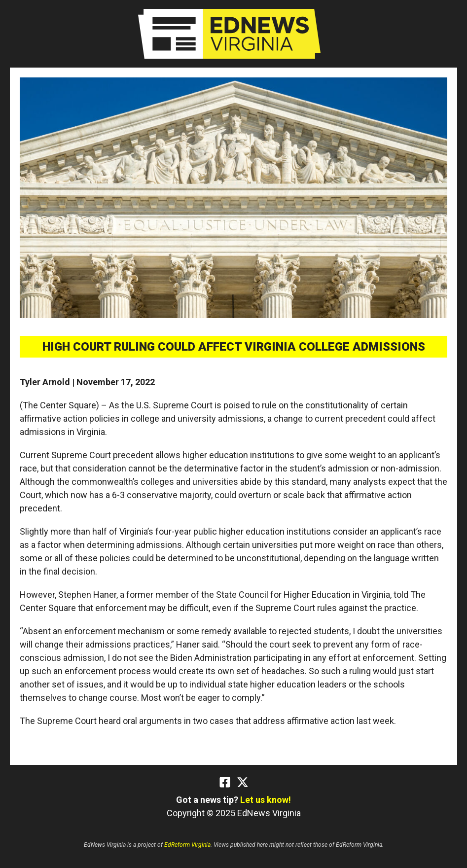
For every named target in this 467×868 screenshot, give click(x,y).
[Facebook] (225, 782)
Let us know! (266, 800)
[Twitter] (243, 782)
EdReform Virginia (187, 845)
